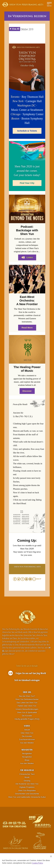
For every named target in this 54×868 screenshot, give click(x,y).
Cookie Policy (37, 863)
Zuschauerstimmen (27, 739)
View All (14, 29)
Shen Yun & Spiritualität (27, 712)
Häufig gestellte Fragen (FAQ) (27, 719)
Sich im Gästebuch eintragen (27, 680)
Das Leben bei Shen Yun (27, 703)
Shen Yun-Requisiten (27, 790)
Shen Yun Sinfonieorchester (27, 699)
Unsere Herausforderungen (27, 709)
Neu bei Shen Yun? (27, 696)
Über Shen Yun (27, 733)
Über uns (27, 692)
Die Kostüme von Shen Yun (27, 784)
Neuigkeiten (27, 750)
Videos (27, 726)
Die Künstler (27, 716)
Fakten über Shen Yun (27, 706)
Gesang (27, 781)
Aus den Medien (27, 743)
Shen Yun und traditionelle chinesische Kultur (27, 797)
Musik (27, 777)
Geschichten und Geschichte (27, 794)
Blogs (27, 760)
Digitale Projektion (27, 787)
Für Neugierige (27, 770)
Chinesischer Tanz (27, 774)
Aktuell (27, 730)
